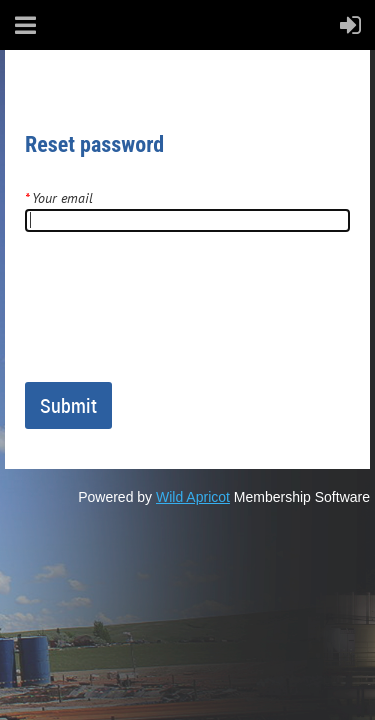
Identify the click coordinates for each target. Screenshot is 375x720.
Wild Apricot (193, 497)
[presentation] (177, 315)
